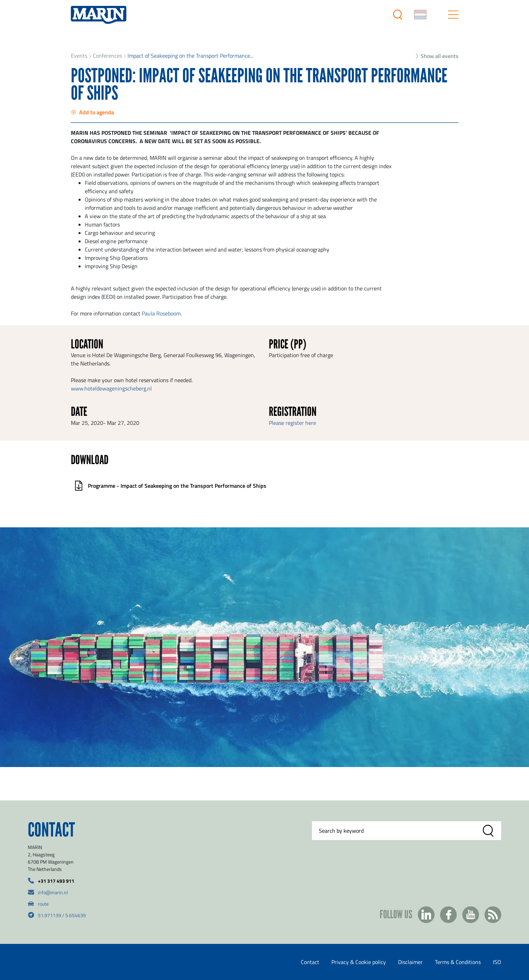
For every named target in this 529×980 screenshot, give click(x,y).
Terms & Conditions (458, 962)
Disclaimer (410, 962)
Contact (310, 962)
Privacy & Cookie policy (359, 962)
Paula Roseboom (161, 313)
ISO (497, 962)
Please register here (292, 423)
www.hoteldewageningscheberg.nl (111, 388)
